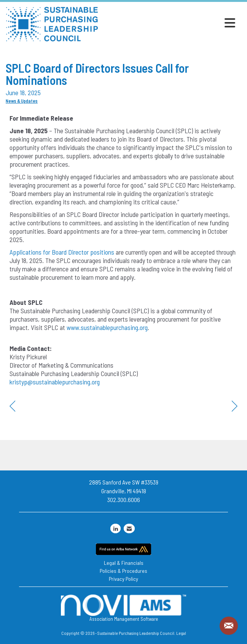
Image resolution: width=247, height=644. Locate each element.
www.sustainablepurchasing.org (107, 327)
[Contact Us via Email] (129, 528)
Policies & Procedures (123, 571)
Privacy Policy (123, 579)
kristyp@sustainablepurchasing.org (55, 382)
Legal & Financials (124, 563)
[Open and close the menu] (169, 23)
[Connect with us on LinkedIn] (116, 528)
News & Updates (22, 101)
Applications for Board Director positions (62, 252)
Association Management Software (123, 608)
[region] (235, 406)
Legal (181, 633)
